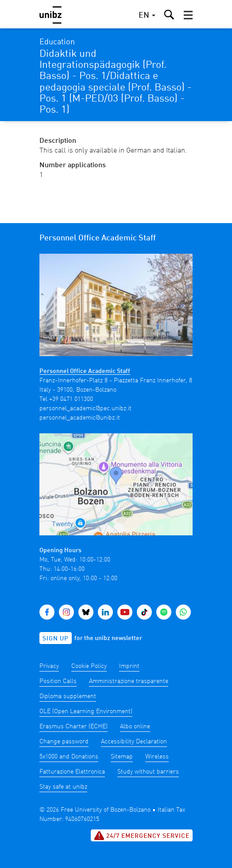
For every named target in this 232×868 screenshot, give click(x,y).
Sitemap (122, 757)
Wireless (157, 757)
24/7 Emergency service (142, 836)
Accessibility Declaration (134, 742)
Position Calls (58, 681)
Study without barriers (148, 772)
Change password (64, 742)
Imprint (129, 666)
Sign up (56, 639)
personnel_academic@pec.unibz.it (85, 408)
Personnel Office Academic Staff (85, 371)
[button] (188, 15)
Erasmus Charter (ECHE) (73, 727)
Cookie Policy (89, 666)
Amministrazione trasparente (129, 681)
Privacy (49, 666)
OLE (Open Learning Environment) (86, 711)
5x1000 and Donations (69, 757)
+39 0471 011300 (71, 399)
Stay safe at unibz (63, 787)
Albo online (135, 727)
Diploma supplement (68, 696)
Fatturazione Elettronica (72, 772)
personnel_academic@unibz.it (80, 418)
